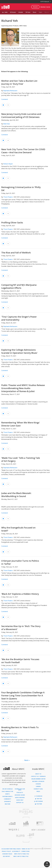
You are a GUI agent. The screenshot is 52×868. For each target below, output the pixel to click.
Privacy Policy (6, 851)
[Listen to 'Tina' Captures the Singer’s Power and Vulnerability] (3, 341)
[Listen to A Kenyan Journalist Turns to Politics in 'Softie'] (3, 585)
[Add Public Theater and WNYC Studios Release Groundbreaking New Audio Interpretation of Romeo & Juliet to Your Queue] (8, 414)
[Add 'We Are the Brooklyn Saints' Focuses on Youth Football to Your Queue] (8, 683)
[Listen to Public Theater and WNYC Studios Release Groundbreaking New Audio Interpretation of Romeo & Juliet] (3, 414)
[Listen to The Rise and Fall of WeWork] (3, 276)
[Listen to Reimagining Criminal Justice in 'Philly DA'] (3, 214)
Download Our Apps (20, 790)
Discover (47, 12)
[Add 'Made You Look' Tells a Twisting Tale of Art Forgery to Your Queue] (8, 484)
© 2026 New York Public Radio (11, 849)
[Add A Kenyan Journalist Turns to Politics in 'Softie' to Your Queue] (8, 585)
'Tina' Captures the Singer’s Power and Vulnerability (19, 318)
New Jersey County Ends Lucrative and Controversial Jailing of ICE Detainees (21, 115)
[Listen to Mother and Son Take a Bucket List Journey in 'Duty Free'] (3, 105)
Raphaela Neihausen (10, 91)
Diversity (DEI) (38, 789)
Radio (6, 12)
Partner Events (7, 797)
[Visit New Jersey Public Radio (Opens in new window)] (14, 836)
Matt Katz (7, 124)
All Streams (13, 12)
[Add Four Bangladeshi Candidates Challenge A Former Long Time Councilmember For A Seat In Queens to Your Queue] (8, 718)
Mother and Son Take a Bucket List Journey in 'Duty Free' (19, 82)
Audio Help (20, 800)
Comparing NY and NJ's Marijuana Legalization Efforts (19, 286)
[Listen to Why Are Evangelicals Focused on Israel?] (3, 552)
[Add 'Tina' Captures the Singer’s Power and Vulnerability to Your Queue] (8, 341)
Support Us (20, 803)
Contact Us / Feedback (38, 776)
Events (8, 794)
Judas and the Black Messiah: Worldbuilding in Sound (16, 495)
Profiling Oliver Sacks (12, 222)
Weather (8, 804)
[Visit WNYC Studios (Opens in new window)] (40, 824)
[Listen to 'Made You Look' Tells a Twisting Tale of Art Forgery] (3, 484)
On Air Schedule (8, 789)
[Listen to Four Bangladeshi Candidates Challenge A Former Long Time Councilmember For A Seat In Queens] (3, 718)
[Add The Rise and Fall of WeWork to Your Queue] (8, 276)
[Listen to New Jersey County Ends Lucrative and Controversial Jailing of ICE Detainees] (3, 140)
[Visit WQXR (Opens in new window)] (14, 830)
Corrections (25, 851)
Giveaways (8, 802)
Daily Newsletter (7, 791)
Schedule (21, 12)
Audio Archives (20, 798)
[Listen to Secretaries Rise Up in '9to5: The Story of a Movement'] (3, 650)
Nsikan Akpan (8, 164)
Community (8, 799)
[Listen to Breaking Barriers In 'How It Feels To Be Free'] (3, 751)
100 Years (28, 12)
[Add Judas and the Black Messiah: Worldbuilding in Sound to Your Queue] (8, 519)
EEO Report (7, 856)
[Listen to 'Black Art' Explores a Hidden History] (3, 617)
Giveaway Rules (7, 854)
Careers (38, 786)
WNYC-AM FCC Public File (21, 856)
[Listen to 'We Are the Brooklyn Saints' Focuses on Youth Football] (3, 683)
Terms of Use (26, 849)
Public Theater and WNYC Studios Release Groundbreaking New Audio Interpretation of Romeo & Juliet (23, 388)
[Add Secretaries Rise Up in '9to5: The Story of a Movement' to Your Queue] (8, 650)
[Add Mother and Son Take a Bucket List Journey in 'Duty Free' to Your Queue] (8, 105)
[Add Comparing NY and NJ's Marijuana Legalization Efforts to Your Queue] (8, 308)
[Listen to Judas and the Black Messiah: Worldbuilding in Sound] (3, 519)
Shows (35, 12)
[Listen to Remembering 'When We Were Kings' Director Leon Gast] (3, 449)
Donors (38, 784)
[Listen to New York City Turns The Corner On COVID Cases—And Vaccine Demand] (3, 178)
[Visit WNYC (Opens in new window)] (12, 824)
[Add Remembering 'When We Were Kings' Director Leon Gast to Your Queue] (8, 449)
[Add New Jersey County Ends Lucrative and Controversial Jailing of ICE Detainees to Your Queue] (8, 140)
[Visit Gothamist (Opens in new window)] (26, 824)
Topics (40, 12)
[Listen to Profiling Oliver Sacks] (3, 244)
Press (38, 791)
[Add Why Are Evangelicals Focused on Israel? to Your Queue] (8, 552)
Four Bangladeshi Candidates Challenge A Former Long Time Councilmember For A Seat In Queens (23, 695)
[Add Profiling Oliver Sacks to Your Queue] (8, 244)
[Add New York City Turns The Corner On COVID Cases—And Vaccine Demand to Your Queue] (8, 178)
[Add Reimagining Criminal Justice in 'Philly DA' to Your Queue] (8, 214)
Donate (35, 7)
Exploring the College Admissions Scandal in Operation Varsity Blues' (19, 351)
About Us (38, 774)
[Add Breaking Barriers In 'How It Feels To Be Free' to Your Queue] (8, 751)
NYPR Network (46, 2)
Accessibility (16, 851)
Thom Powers (8, 197)
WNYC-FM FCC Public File (22, 854)
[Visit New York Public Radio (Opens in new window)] (26, 812)
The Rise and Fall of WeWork (16, 253)
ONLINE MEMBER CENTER (38, 779)
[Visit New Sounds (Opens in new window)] (38, 830)
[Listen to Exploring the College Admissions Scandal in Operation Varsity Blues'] (3, 376)
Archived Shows (20, 795)
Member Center (45, 7)
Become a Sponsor (38, 781)
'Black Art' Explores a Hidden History (20, 594)
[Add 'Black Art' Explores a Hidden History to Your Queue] (8, 617)
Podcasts (20, 793)
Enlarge (18, 45)
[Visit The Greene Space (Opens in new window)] (38, 836)
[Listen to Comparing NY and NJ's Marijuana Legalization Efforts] (3, 308)
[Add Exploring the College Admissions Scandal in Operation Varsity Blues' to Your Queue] (8, 376)
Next (26, 760)
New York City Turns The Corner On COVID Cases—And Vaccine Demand (23, 151)
